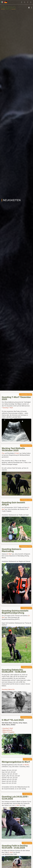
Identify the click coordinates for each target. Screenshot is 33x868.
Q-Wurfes (26, 765)
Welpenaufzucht (7, 730)
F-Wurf (11, 852)
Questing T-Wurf (8, 408)
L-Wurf (17, 805)
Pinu (3, 453)
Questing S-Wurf (8, 728)
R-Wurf (17, 453)
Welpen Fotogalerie (8, 732)
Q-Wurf (9, 554)
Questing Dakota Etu (8, 689)
